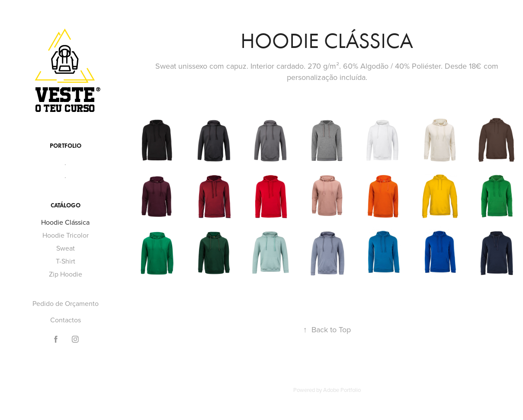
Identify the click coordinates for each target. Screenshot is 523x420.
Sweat (66, 248)
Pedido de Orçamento (66, 303)
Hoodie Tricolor (66, 235)
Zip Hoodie (66, 274)
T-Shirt (66, 261)
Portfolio (66, 146)
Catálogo (66, 205)
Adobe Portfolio (342, 390)
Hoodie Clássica (65, 222)
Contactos (66, 320)
